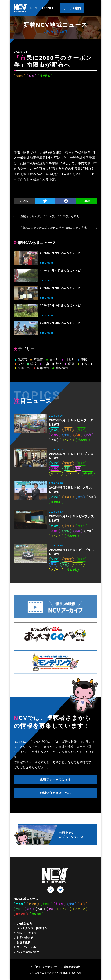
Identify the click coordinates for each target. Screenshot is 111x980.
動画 (32, 76)
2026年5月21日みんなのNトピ (60, 270)
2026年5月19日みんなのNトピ (60, 305)
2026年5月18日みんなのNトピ (60, 323)
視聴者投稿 (24, 942)
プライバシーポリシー (45, 967)
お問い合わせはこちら (56, 793)
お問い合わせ (25, 938)
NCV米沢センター (28, 952)
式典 (46, 364)
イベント (87, 364)
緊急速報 (43, 368)
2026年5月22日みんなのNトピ (60, 253)
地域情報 (45, 76)
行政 (59, 364)
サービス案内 (72, 8)
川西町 (70, 360)
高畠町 (54, 360)
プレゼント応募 (26, 947)
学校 (34, 364)
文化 (21, 364)
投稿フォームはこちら (56, 779)
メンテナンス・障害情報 (32, 928)
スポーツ (24, 368)
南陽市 (20, 76)
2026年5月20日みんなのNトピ (60, 288)
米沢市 (23, 360)
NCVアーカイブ (27, 933)
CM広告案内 (24, 924)
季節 (84, 360)
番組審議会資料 (72, 967)
